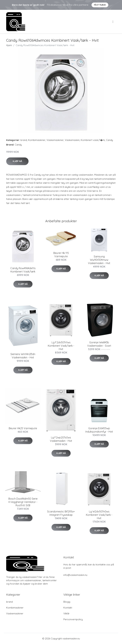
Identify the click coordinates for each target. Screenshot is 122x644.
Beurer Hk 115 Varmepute (61, 255)
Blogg (67, 602)
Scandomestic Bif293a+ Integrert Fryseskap (61, 513)
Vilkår (66, 613)
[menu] (113, 22)
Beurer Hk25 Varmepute (23, 428)
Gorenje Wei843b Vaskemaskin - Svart (99, 344)
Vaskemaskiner (55, 140)
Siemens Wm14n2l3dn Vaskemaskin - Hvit (23, 356)
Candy (109, 140)
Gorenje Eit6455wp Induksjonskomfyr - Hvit (99, 430)
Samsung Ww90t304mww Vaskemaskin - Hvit (99, 260)
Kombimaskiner (37, 140)
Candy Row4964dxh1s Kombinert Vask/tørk (23, 270)
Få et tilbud (100, 5)
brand (24, 140)
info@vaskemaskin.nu (75, 575)
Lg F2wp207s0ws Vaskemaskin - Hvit (61, 439)
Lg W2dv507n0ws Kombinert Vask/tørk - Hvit (99, 515)
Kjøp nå (17, 161)
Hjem (9, 45)
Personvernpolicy (73, 619)
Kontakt (68, 608)
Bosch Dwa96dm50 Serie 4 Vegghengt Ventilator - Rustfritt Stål (23, 502)
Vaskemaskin (72, 140)
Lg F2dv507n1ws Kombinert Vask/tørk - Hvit (61, 346)
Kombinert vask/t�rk (93, 140)
